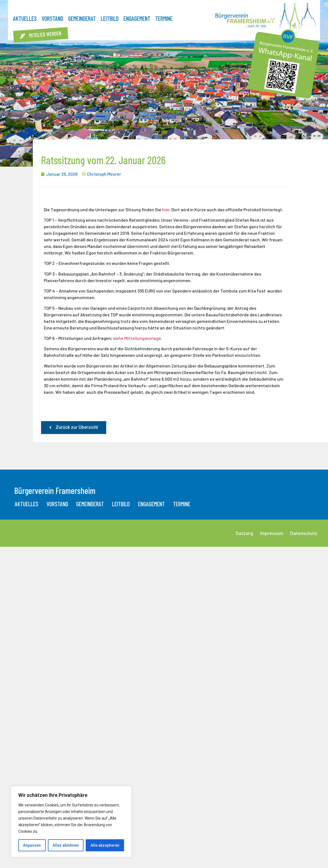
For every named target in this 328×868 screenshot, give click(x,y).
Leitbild (110, 18)
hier (166, 209)
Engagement (137, 18)
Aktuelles (25, 18)
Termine (164, 18)
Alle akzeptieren (105, 845)
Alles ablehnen (66, 845)
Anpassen (32, 845)
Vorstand (52, 18)
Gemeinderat (82, 18)
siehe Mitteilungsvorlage (137, 338)
